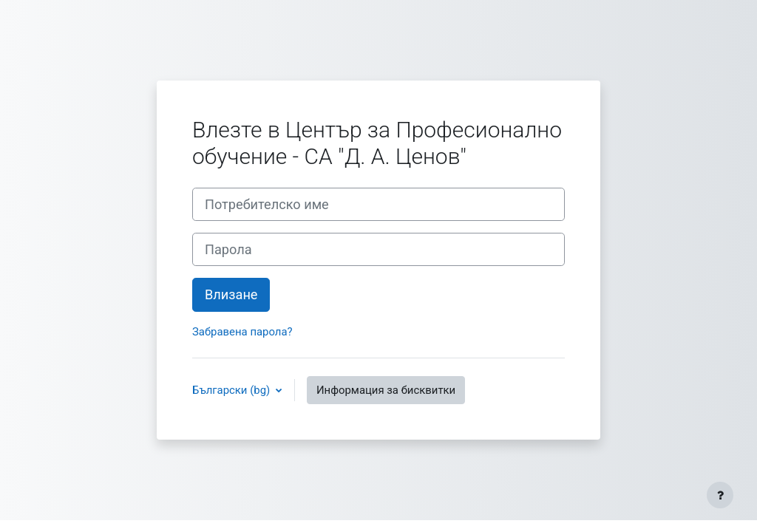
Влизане (231, 294)
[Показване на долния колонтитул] (720, 495)
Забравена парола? (242, 332)
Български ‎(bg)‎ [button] (232, 390)
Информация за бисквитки (386, 390)
